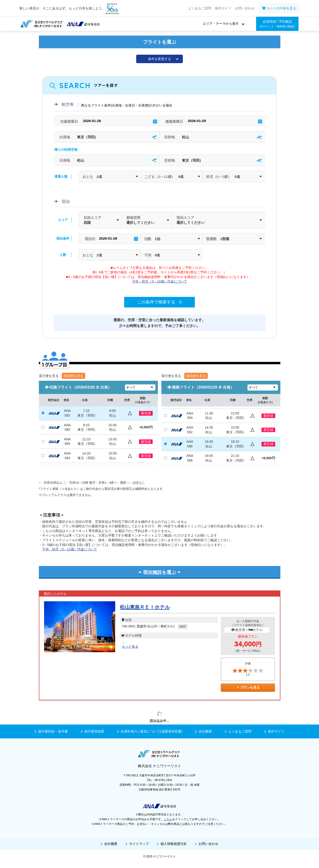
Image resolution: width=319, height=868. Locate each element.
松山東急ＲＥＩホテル (145, 607)
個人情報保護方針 (172, 844)
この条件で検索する (159, 302)
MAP (183, 626)
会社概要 (203, 731)
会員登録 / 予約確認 (277, 24)
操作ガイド (223, 8)
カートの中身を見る (279, 8)
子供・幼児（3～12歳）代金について (159, 281)
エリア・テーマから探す (221, 24)
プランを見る (248, 688)
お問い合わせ (245, 8)
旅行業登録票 (92, 731)
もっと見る (130, 647)
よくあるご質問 (200, 8)
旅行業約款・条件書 (51, 731)
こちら (168, 819)
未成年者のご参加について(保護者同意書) (150, 731)
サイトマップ (137, 844)
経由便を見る (74, 376)
